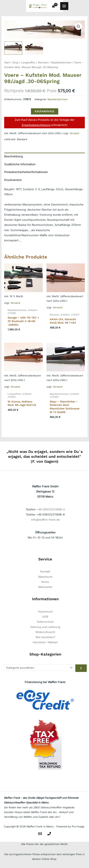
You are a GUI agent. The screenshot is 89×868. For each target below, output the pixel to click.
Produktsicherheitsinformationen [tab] (26, 173)
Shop (15, 64)
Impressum (45, 613)
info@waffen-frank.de (45, 521)
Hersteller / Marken (45, 643)
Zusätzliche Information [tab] (20, 165)
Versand (74, 134)
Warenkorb (45, 578)
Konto (45, 583)
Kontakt (45, 573)
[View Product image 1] (13, 49)
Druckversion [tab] (13, 181)
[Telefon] (49, 835)
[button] (79, 28)
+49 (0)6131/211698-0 (51, 511)
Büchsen (43, 64)
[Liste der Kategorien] (39, 669)
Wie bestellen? (45, 638)
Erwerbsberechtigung (36, 126)
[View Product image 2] (34, 49)
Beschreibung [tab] (13, 158)
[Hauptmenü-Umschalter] (82, 7)
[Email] (40, 835)
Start (7, 64)
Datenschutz (45, 623)
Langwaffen (28, 64)
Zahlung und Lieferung (45, 628)
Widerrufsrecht (45, 633)
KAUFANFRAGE (45, 112)
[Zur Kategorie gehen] (81, 669)
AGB (45, 618)
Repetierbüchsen (61, 64)
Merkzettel (45, 588)
